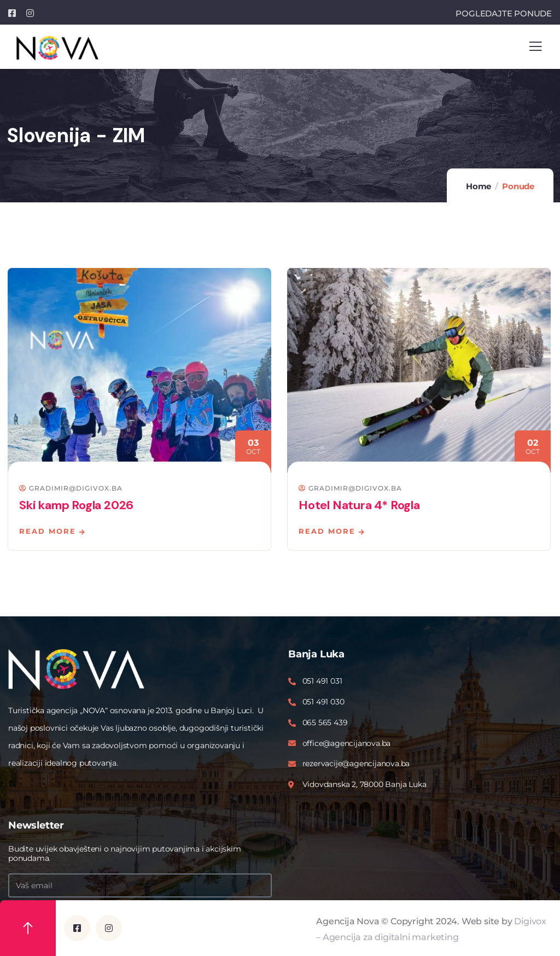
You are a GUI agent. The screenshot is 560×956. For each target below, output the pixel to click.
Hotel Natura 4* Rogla (359, 505)
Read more (48, 531)
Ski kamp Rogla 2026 (76, 505)
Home (479, 186)
